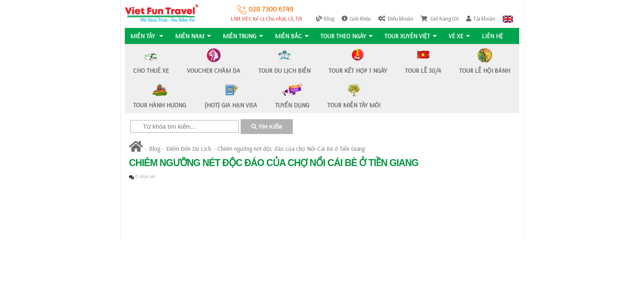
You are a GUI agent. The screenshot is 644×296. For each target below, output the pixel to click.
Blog (325, 18)
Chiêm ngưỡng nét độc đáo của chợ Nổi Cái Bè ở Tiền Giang (291, 149)
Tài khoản (481, 18)
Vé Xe (462, 36)
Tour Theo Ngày (348, 36)
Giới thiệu (356, 18)
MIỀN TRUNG (244, 36)
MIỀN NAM (193, 36)
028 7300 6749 (265, 9)
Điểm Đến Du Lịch (189, 149)
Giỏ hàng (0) (440, 18)
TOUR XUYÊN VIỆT (413, 36)
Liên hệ (495, 36)
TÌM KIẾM (267, 127)
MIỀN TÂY (147, 36)
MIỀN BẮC (293, 36)
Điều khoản (396, 18)
